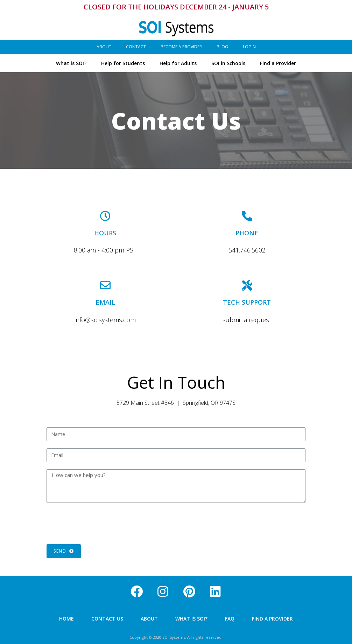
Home (66, 619)
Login (249, 46)
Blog (222, 46)
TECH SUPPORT (247, 302)
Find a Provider (278, 63)
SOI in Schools (228, 63)
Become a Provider (181, 46)
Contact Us (107, 619)
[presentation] (100, 524)
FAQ (230, 619)
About (104, 46)
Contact (136, 46)
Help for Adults (178, 63)
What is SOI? (71, 63)
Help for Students (123, 63)
